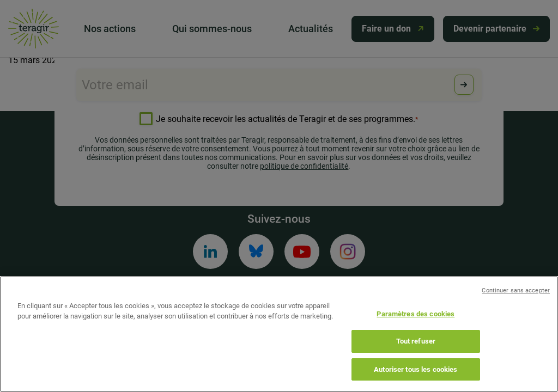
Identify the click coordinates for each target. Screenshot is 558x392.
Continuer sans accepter (516, 302)
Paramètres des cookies (416, 325)
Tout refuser (416, 353)
